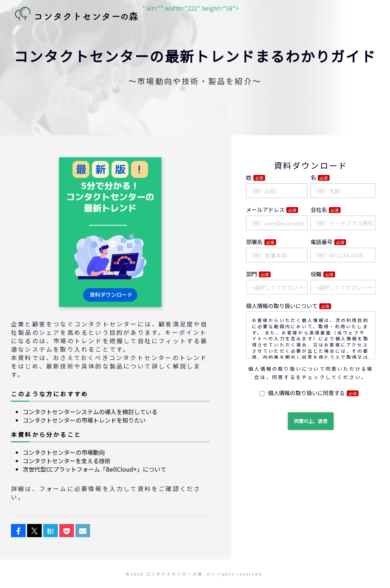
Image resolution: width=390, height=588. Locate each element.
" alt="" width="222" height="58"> (125, 15)
